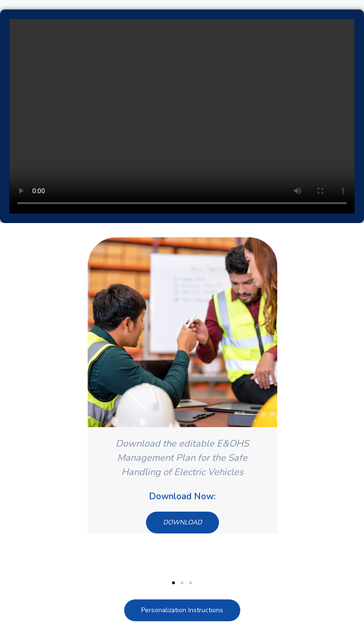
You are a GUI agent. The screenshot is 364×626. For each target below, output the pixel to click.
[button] (173, 583)
